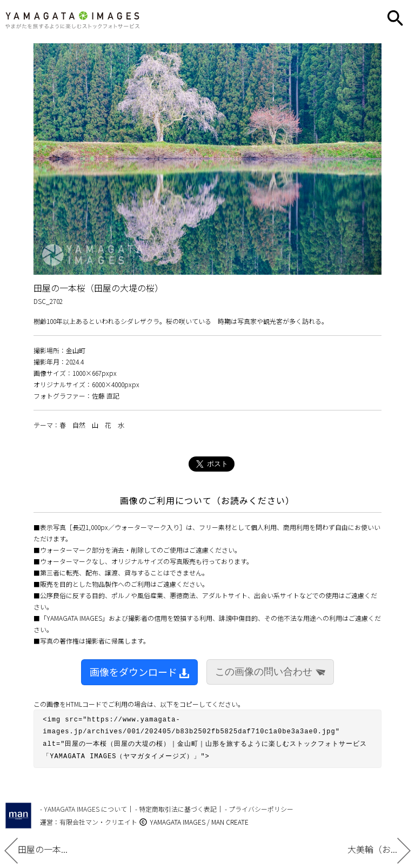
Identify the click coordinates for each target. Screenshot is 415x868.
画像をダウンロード (139, 672)
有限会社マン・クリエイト (98, 818)
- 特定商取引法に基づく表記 (176, 805)
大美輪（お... (379, 849)
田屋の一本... (36, 849)
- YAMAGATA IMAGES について (83, 805)
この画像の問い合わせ (270, 672)
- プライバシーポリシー (259, 805)
